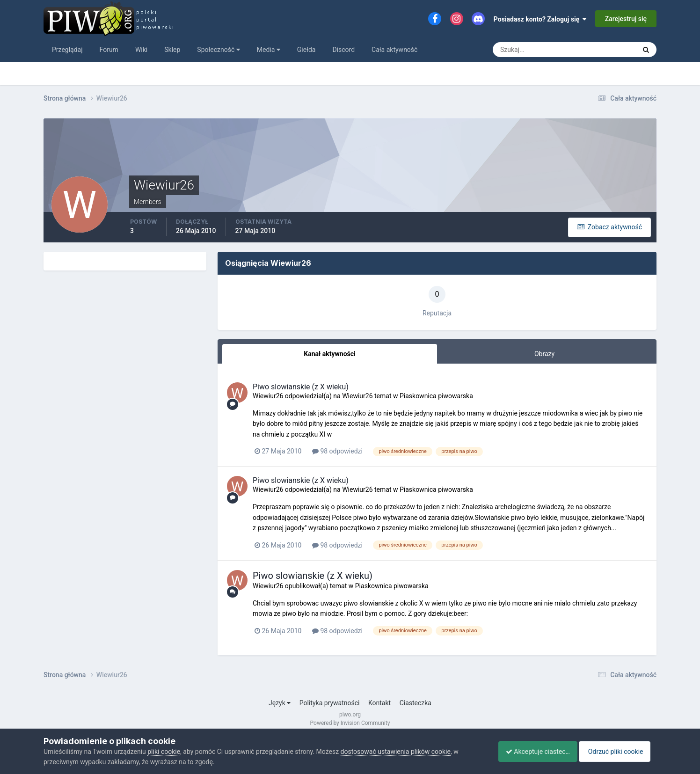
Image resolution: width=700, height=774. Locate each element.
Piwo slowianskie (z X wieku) (301, 387)
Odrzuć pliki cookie (618, 752)
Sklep (172, 50)
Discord (343, 50)
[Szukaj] (530, 50)
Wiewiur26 (268, 396)
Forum (109, 50)
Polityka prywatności (330, 703)
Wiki (141, 50)
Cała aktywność (394, 50)
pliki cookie (164, 752)
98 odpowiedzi (337, 451)
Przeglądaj (67, 50)
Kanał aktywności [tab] (329, 354)
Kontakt (379, 703)
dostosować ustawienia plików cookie (396, 752)
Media (269, 50)
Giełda (306, 50)
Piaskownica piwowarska (436, 396)
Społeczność (218, 50)
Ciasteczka (416, 703)
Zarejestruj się (626, 19)
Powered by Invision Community (350, 723)
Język (280, 703)
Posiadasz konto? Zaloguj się (540, 19)
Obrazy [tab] (544, 354)
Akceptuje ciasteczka (534, 752)
